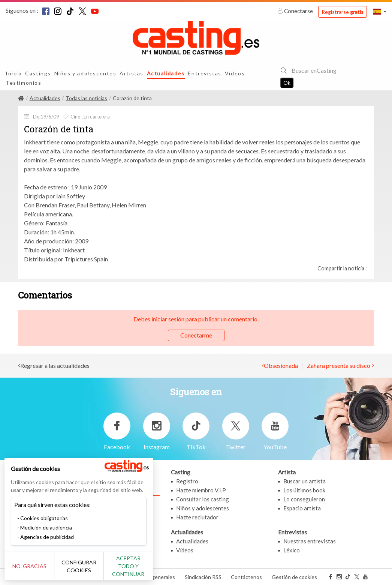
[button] (380, 11)
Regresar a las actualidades (55, 365)
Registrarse (343, 12)
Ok (287, 83)
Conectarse (296, 11)
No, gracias (31, 570)
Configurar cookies (83, 570)
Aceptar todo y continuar (135, 570)
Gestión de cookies (294, 577)
